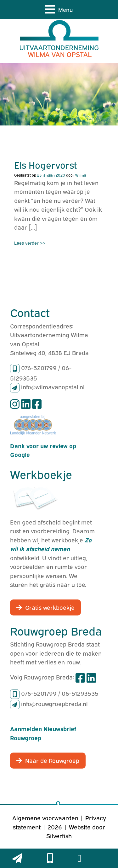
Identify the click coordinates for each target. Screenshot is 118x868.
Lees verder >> (30, 243)
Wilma (81, 175)
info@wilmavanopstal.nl (53, 386)
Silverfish (59, 835)
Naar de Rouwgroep (52, 760)
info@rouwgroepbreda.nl (54, 703)
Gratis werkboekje (50, 607)
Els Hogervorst (46, 165)
